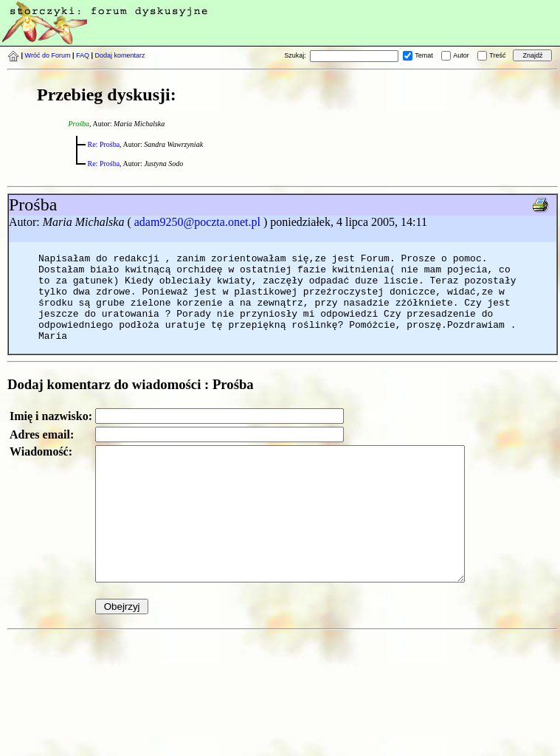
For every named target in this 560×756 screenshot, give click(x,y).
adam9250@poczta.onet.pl (197, 222)
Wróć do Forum (48, 55)
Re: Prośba (104, 144)
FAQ (83, 55)
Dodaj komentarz (120, 55)
